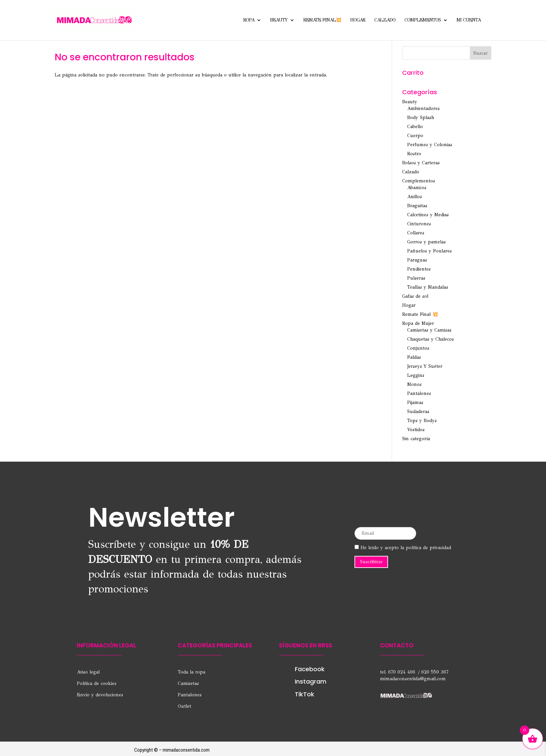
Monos (414, 384)
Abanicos (417, 188)
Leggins (416, 375)
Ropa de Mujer (418, 323)
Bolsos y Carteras (421, 163)
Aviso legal (88, 672)
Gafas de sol (415, 296)
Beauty (279, 20)
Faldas (414, 357)
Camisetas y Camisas (429, 330)
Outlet (184, 706)
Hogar (358, 20)
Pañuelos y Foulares (429, 251)
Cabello (415, 127)
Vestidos (416, 430)
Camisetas (188, 683)
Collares (416, 233)
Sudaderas (418, 412)
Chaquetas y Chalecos (430, 339)
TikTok (305, 694)
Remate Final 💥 (420, 314)
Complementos (423, 20)
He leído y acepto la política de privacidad (403, 548)
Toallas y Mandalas (428, 287)
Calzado (385, 20)
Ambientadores (423, 108)
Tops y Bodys (422, 421)
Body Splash (421, 118)
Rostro (414, 154)
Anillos (415, 197)
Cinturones (419, 224)
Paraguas (417, 260)
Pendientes (419, 269)
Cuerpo (415, 136)
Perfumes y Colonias (430, 145)
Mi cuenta (469, 20)
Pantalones (419, 393)
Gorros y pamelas (426, 242)
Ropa (249, 20)
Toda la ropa (192, 672)
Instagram (311, 681)
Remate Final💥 (322, 20)
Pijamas (415, 402)
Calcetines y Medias (428, 215)
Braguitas (417, 206)
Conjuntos (418, 348)
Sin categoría (416, 439)
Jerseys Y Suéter (425, 366)
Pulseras (416, 278)
